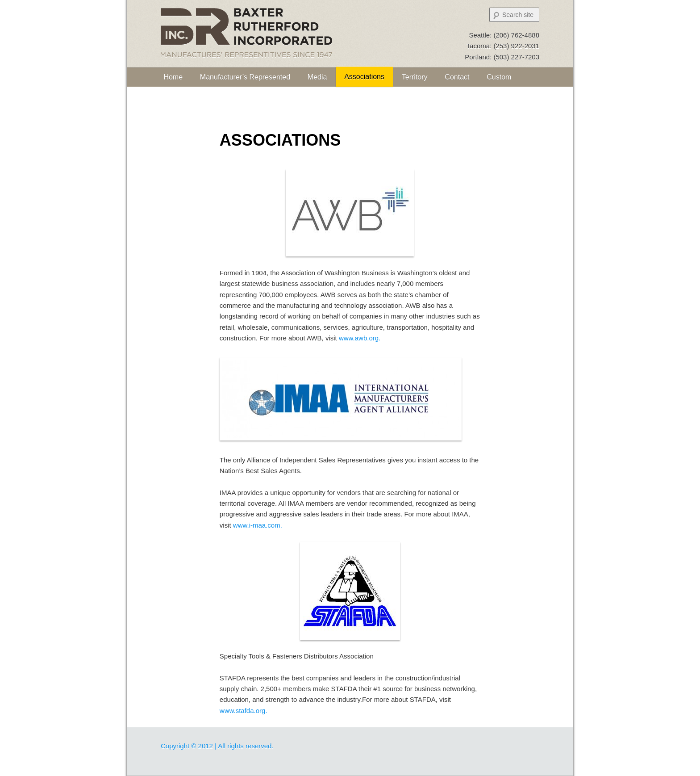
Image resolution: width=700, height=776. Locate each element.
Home (173, 77)
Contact (457, 77)
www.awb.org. (360, 338)
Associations (364, 77)
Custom (499, 77)
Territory (415, 77)
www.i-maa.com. (258, 525)
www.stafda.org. (244, 711)
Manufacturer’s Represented (245, 77)
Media (317, 77)
